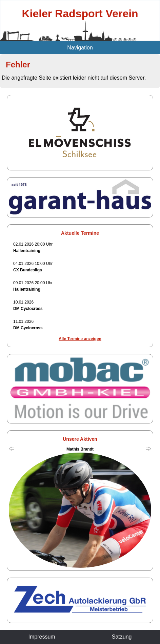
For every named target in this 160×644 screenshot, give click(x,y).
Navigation (80, 48)
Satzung (122, 637)
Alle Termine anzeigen (80, 339)
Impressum (42, 637)
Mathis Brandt (80, 449)
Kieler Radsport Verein (80, 14)
